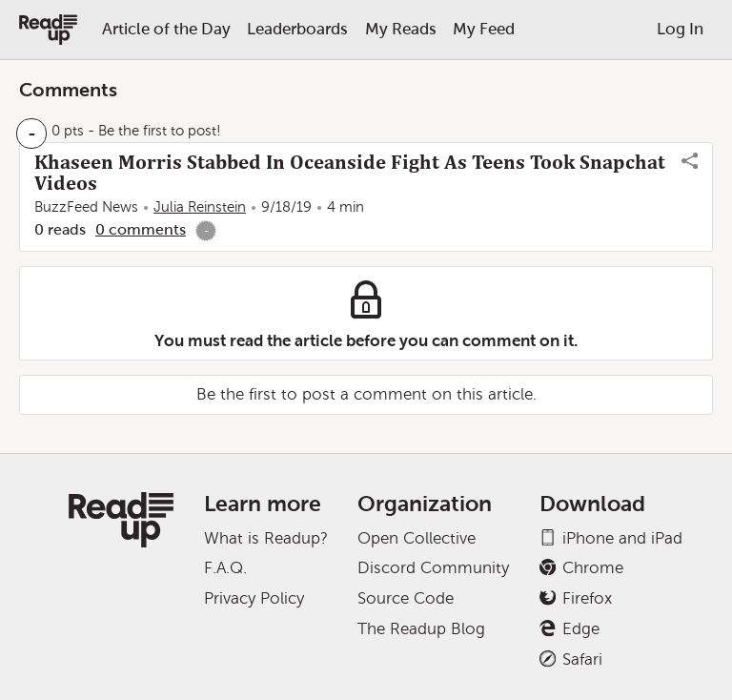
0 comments (141, 229)
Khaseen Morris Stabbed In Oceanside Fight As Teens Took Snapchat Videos (350, 173)
